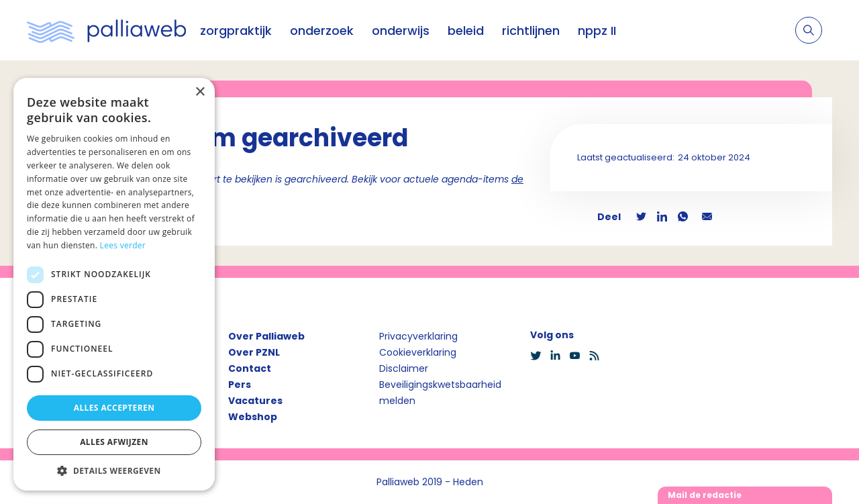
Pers (240, 385)
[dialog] (114, 284)
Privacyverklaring (418, 336)
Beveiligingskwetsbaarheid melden (440, 393)
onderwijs (401, 31)
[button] (114, 470)
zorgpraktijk (236, 31)
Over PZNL (254, 352)
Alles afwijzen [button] (114, 442)
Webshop (253, 417)
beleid (466, 31)
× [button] (200, 92)
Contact (250, 368)
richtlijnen (531, 31)
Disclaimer (404, 368)
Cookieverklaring (418, 352)
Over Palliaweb (266, 336)
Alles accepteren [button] (114, 408)
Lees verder (123, 245)
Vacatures (255, 401)
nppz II (597, 31)
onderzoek (322, 31)
